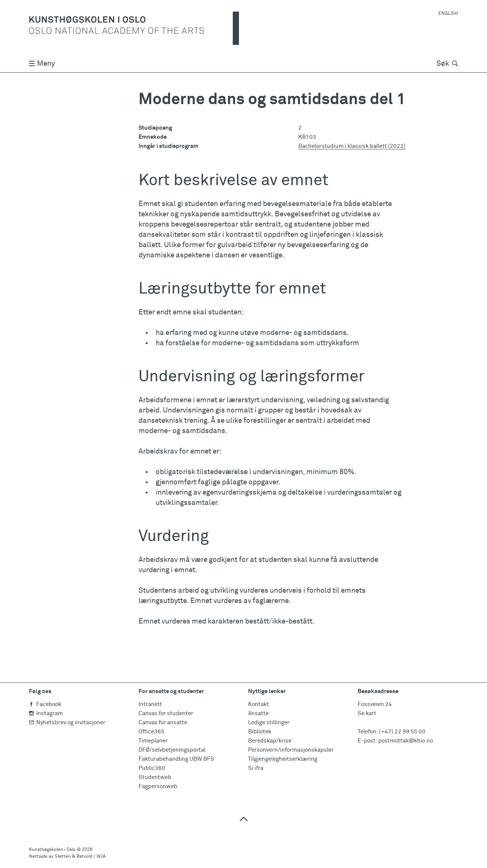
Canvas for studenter (166, 713)
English (448, 14)
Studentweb (155, 777)
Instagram (46, 713)
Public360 (152, 768)
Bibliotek (260, 732)
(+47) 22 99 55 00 (402, 732)
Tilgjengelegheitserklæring (283, 759)
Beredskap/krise (270, 741)
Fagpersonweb (158, 786)
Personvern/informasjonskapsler (291, 750)
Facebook (45, 704)
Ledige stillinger (269, 723)
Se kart (367, 713)
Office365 (151, 732)
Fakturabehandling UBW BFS (176, 759)
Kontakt (259, 704)
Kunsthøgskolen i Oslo (52, 850)
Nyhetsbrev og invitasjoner (67, 723)
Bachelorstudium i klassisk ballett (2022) (352, 146)
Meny (42, 64)
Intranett (150, 704)
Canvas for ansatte (163, 723)
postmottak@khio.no (406, 741)
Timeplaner (153, 741)
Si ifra (256, 768)
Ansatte (258, 713)
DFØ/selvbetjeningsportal (172, 750)
